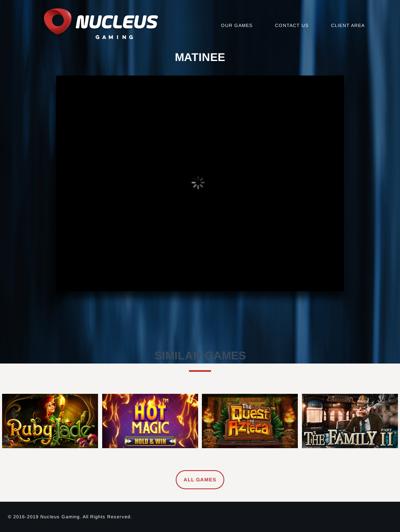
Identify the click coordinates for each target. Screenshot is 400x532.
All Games (200, 480)
